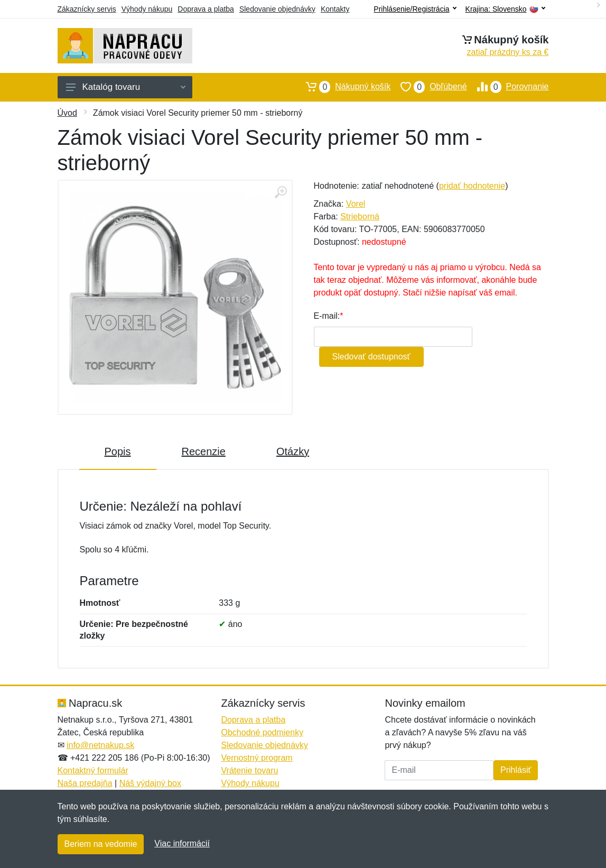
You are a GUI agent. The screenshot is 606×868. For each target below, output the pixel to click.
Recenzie (204, 451)
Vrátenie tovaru (249, 770)
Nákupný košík (343, 87)
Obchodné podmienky (262, 732)
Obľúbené (428, 87)
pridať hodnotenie (472, 186)
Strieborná (360, 216)
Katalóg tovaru (126, 87)
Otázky (293, 451)
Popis (118, 451)
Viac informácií (182, 843)
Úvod (67, 113)
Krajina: (505, 9)
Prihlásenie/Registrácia (415, 9)
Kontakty (335, 9)
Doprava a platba (206, 9)
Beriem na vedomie (101, 844)
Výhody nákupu (147, 9)
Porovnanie (508, 87)
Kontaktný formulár (93, 770)
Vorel (356, 204)
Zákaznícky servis (87, 9)
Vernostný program (257, 758)
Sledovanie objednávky (277, 9)
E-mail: (327, 316)
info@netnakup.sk (100, 745)
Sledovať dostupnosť (371, 357)
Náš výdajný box (150, 783)
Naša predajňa (85, 783)
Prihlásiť (516, 770)
